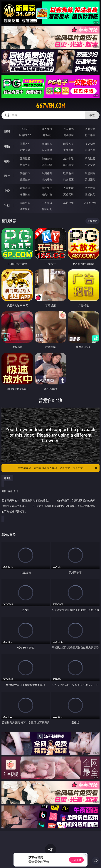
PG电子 (25, 129)
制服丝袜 (25, 165)
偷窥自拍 (25, 173)
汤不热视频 (90, 203)
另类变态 (90, 165)
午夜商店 (47, 203)
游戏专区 (90, 129)
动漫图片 (90, 173)
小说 (7, 191)
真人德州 (47, 129)
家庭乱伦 (47, 188)
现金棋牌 (68, 135)
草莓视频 (68, 203)
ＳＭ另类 (90, 150)
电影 (7, 161)
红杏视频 (25, 209)
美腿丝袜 (25, 179)
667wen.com (50, 106)
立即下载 (76, 860)
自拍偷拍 (47, 144)
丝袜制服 (47, 150)
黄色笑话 (68, 194)
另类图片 (90, 179)
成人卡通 (68, 158)
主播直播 (68, 150)
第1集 (7, 478)
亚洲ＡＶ (25, 144)
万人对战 (68, 129)
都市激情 (25, 188)
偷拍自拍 (47, 158)
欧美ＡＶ (68, 144)
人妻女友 (68, 188)
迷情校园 (25, 194)
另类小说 (47, 194)
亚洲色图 (47, 173)
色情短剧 (47, 209)
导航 (7, 205)
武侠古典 (90, 188)
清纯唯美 (47, 179)
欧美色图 (68, 173)
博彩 (7, 131)
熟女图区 (68, 179)
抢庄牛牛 (90, 135)
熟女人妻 (25, 150)
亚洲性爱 (25, 158)
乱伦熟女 (68, 165)
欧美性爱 (90, 158)
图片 (7, 176)
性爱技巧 (90, 194)
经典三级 (47, 165)
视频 (7, 146)
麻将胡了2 (25, 135)
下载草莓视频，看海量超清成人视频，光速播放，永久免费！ (57, 468)
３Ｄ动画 (90, 144)
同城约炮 (25, 203)
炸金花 (47, 135)
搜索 (92, 115)
